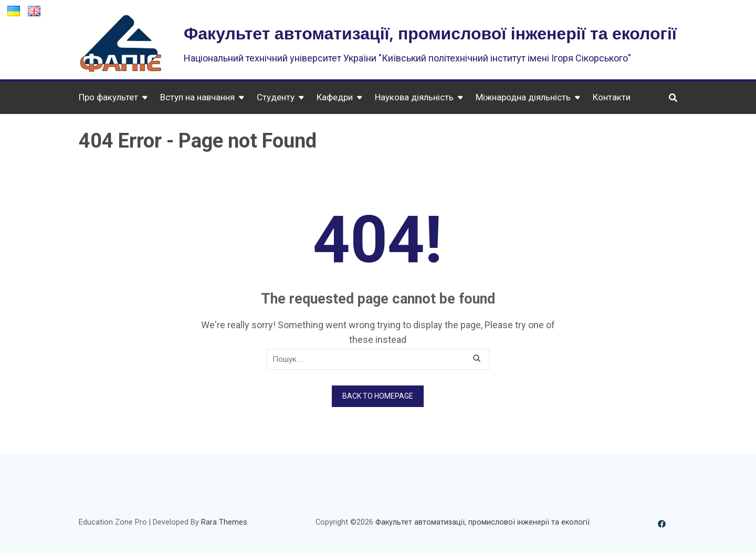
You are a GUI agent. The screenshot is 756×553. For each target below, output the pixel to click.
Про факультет (108, 97)
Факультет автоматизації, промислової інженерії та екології (430, 33)
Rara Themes (224, 522)
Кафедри (335, 97)
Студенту (276, 97)
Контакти (612, 97)
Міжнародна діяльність (523, 97)
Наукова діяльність (414, 97)
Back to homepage (378, 396)
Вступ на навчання (197, 97)
